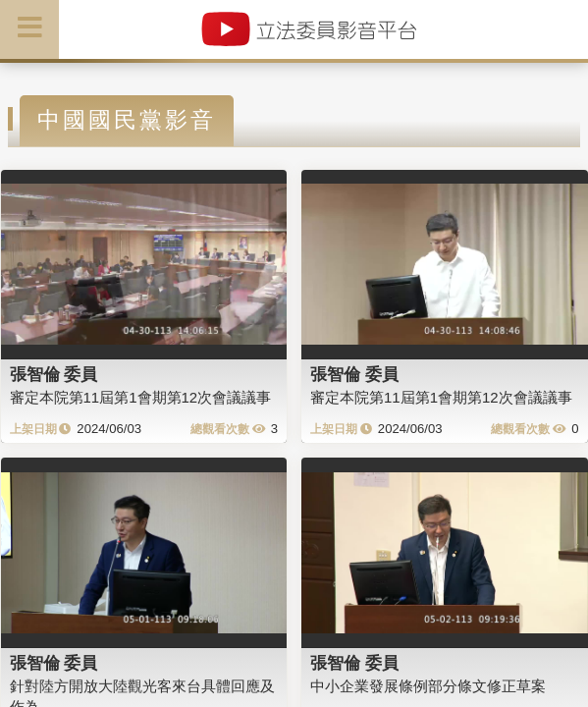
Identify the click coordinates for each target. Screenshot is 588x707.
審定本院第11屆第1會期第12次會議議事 (141, 397)
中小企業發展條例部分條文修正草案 (428, 686)
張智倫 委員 (54, 374)
